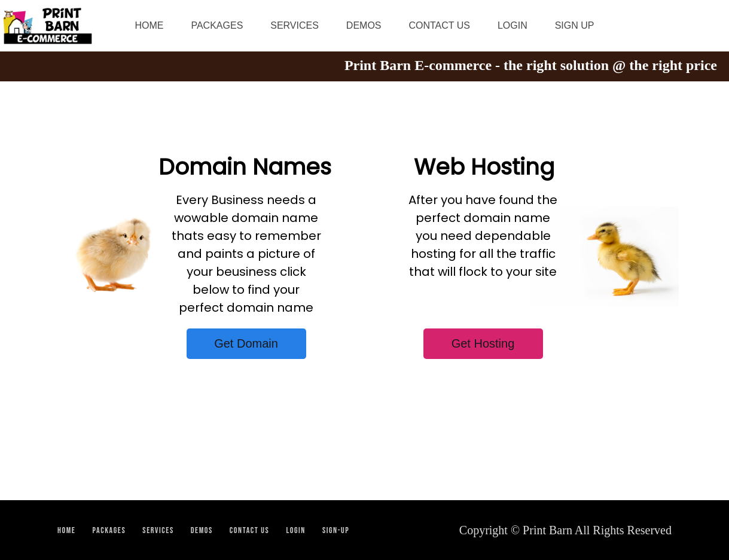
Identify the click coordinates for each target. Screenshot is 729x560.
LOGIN (513, 25)
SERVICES (295, 25)
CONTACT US (439, 25)
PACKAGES (217, 25)
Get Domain (246, 343)
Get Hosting (483, 343)
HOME (150, 25)
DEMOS (364, 25)
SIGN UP (575, 25)
